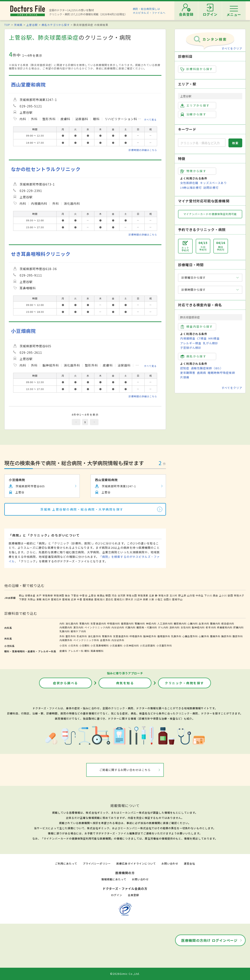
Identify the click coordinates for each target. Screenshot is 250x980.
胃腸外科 (107, 636)
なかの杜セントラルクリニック (46, 169)
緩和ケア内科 (78, 631)
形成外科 (82, 636)
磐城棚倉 (88, 599)
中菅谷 (83, 595)
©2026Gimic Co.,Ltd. (125, 974)
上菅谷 (92, 595)
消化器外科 (94, 636)
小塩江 (159, 599)
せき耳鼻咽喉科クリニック (41, 254)
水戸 (39, 595)
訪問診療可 (211, 188)
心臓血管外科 (190, 636)
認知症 (185, 368)
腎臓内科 (140, 623)
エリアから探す (195, 105)
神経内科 (151, 623)
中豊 (80, 599)
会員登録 (133, 895)
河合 (114, 595)
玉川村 (173, 595)
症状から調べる (66, 683)
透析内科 (175, 627)
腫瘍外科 (215, 636)
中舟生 (200, 595)
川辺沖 (138, 599)
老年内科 (211, 627)
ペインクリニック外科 (86, 640)
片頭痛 (185, 377)
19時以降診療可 (191, 188)
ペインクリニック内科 (97, 627)
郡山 (22, 595)
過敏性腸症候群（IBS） (207, 368)
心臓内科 (193, 623)
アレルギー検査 (191, 343)
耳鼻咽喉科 (97, 651)
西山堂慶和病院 (28, 84)
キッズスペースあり (213, 183)
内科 (62, 623)
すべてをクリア (232, 48)
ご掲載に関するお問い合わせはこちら (125, 770)
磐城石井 (56, 599)
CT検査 (202, 338)
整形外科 (71, 636)
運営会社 (189, 863)
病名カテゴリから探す (56, 25)
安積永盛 (30, 595)
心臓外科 (204, 636)
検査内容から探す (197, 327)
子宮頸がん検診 (191, 348)
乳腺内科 (65, 631)
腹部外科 (238, 636)
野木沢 (129, 599)
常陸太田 (131, 595)
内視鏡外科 (66, 640)
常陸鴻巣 (143, 595)
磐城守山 (177, 599)
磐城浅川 (100, 599)
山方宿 (191, 595)
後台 (67, 595)
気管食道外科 (121, 636)
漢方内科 (78, 627)
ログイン (117, 895)
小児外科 (73, 645)
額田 (108, 595)
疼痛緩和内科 (225, 627)
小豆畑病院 (23, 331)
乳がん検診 (211, 343)
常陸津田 (59, 595)
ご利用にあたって (66, 863)
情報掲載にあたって (114, 879)
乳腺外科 (176, 636)
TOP (7, 25)
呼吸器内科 (114, 623)
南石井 (46, 599)
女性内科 (186, 627)
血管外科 (105, 640)
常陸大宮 (164, 595)
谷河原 (122, 595)
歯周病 (202, 373)
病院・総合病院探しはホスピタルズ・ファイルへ (149, 11)
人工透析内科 (165, 623)
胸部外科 (227, 636)
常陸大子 (239, 595)
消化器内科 (72, 623)
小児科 (63, 645)
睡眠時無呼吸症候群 (221, 373)
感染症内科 (228, 623)
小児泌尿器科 (148, 645)
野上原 (182, 595)
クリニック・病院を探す (184, 683)
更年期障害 (188, 373)
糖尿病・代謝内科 (147, 627)
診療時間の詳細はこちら (143, 150)
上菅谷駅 (32, 25)
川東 (152, 599)
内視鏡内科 (66, 627)
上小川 (223, 595)
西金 (216, 595)
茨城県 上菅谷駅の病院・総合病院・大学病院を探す (82, 509)
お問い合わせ (170, 863)
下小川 (208, 595)
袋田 (230, 595)
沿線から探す (193, 114)
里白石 (109, 599)
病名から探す (193, 356)
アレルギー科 (76, 651)
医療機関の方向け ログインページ (209, 940)
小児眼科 (84, 645)
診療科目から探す (197, 69)
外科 (62, 636)
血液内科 (204, 623)
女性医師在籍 (189, 183)
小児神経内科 (131, 645)
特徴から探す (193, 171)
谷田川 (167, 599)
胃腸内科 (84, 623)
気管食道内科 (98, 623)
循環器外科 (164, 636)
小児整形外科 (164, 645)
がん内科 (163, 627)
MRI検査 (214, 338)
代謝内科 (130, 627)
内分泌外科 (118, 640)
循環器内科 (127, 623)
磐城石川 (119, 599)
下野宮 (23, 599)
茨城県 (18, 25)
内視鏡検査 (188, 338)
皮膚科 (63, 651)
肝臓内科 (239, 627)
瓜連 (152, 595)
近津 (73, 599)
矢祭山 (31, 599)
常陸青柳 (48, 595)
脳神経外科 (150, 636)
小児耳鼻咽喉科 (100, 645)
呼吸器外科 (136, 636)
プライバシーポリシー (97, 863)
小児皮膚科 (116, 645)
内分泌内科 (118, 627)
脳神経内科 (198, 627)
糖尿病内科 (180, 623)
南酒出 (101, 595)
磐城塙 (66, 599)
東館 (39, 599)
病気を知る (125, 683)
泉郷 (145, 599)
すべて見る (150, 119)
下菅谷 (75, 595)
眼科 (87, 651)
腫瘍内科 (215, 623)
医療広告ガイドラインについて (136, 863)
